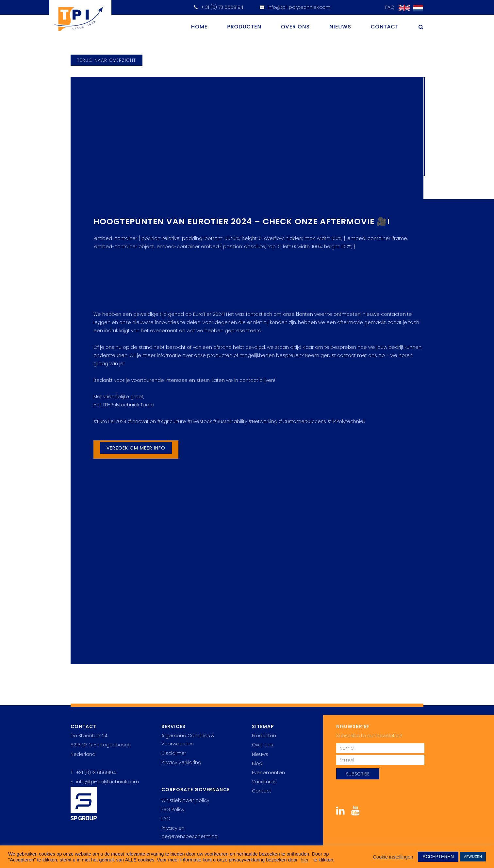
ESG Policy (173, 809)
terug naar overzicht (107, 60)
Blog (257, 763)
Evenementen (268, 773)
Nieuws (340, 27)
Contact (385, 27)
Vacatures (264, 782)
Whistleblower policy (185, 800)
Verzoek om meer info (136, 448)
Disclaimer (174, 753)
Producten (244, 27)
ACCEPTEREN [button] (438, 857)
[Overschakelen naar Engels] (403, 8)
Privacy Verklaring (181, 762)
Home (199, 27)
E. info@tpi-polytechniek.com (105, 782)
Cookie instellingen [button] (393, 857)
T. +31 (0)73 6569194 (93, 773)
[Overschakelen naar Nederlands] (417, 8)
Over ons (295, 27)
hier (305, 860)
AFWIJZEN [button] (473, 857)
